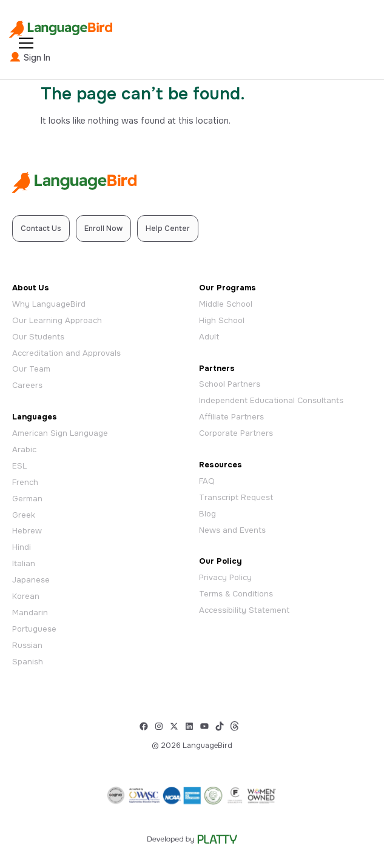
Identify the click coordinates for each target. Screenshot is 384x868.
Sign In (30, 57)
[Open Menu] (26, 43)
